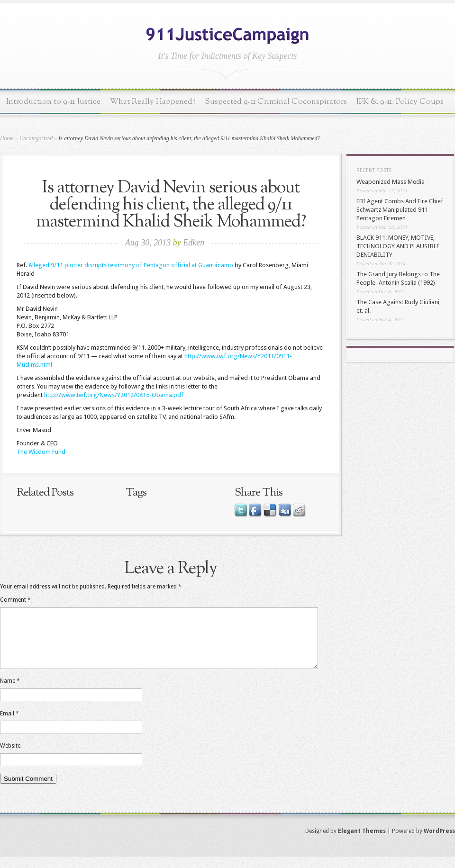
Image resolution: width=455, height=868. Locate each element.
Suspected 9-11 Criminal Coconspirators (276, 102)
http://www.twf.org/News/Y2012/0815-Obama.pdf (114, 395)
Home (7, 138)
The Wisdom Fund (41, 452)
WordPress (439, 842)
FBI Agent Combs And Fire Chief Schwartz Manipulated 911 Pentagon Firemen (400, 210)
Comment (15, 600)
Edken (194, 243)
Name (10, 692)
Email (9, 725)
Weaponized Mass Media (391, 182)
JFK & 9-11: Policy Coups (400, 102)
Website (10, 757)
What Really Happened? (153, 102)
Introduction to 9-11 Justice (53, 102)
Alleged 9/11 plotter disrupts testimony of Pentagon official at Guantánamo (131, 265)
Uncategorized (36, 138)
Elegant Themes (362, 842)
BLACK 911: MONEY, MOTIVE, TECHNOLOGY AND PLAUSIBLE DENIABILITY (398, 246)
